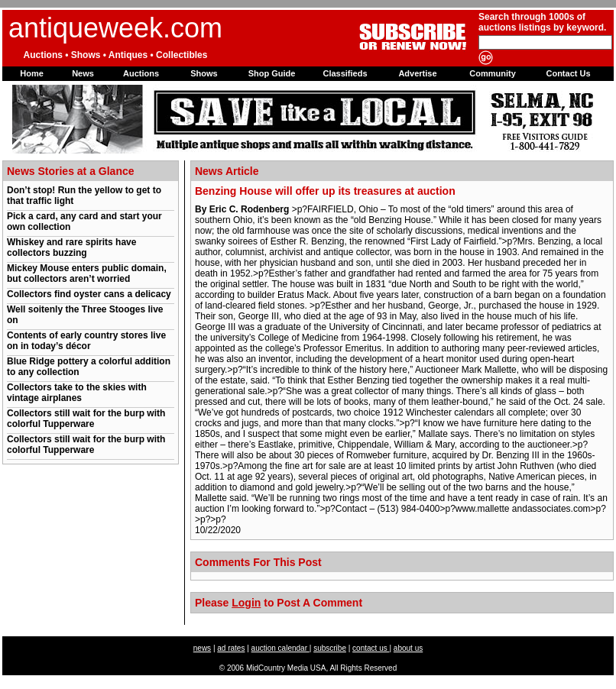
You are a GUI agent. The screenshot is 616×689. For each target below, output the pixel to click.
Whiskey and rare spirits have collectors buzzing (71, 247)
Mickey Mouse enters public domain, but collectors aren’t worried (87, 273)
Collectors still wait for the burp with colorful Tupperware (86, 419)
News (83, 73)
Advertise (417, 73)
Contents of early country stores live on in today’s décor (86, 341)
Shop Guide (272, 73)
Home (32, 73)
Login (246, 603)
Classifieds (345, 73)
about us (408, 648)
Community (493, 73)
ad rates (231, 648)
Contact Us (568, 73)
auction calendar (280, 648)
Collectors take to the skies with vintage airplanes (77, 393)
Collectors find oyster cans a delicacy (89, 294)
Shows (204, 73)
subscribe (330, 648)
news (202, 648)
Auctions (141, 73)
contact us (371, 648)
